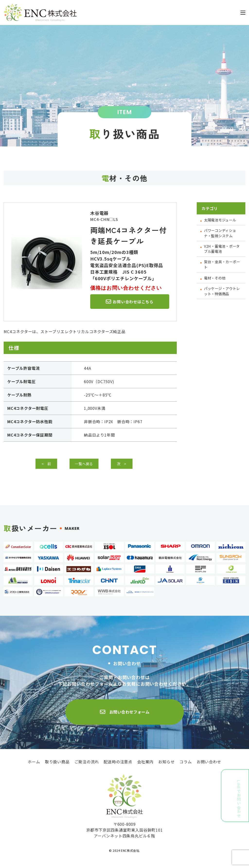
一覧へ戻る (88, 465)
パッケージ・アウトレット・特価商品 (222, 295)
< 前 (50, 465)
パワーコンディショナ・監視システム (222, 234)
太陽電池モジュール (222, 220)
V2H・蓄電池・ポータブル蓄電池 (222, 250)
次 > (125, 465)
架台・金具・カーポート (222, 267)
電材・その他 (216, 281)
